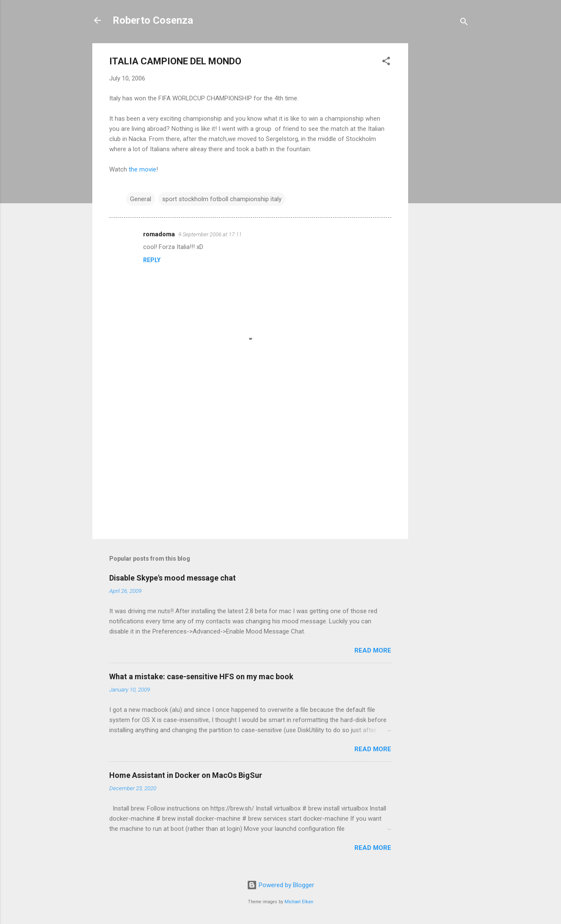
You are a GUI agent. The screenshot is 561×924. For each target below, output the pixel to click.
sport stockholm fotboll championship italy (222, 199)
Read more (373, 650)
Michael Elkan (299, 902)
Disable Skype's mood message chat (173, 578)
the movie (142, 169)
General (141, 199)
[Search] (464, 23)
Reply (152, 260)
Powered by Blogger (280, 885)
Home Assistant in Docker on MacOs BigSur (186, 775)
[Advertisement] (442, 170)
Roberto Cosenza (153, 20)
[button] (386, 62)
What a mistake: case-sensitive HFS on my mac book (201, 676)
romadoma (159, 234)
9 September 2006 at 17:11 (210, 234)
